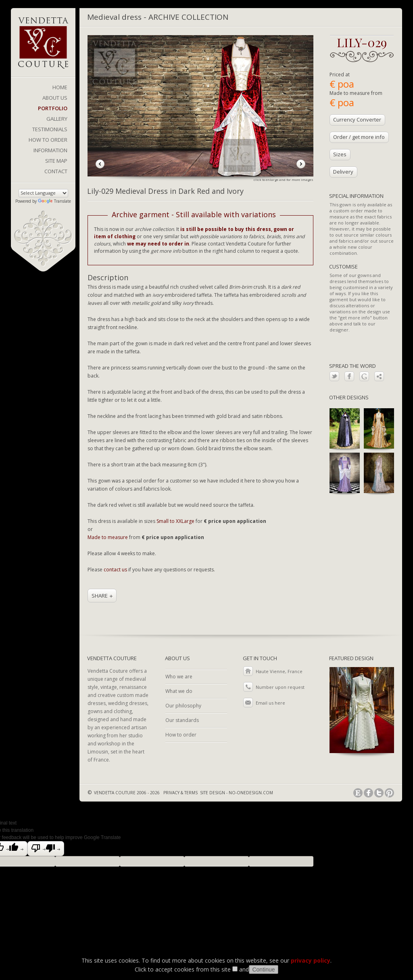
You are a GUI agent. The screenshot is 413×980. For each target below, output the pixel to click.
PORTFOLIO (53, 108)
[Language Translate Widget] (43, 193)
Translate (54, 201)
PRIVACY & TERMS (180, 793)
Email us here (270, 703)
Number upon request (280, 687)
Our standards (182, 720)
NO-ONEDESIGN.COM (251, 793)
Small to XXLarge (175, 521)
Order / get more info (359, 137)
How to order (181, 735)
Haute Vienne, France (279, 671)
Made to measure (108, 537)
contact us (115, 570)
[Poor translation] (46, 849)
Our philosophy (183, 706)
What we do (179, 691)
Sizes (340, 154)
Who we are (179, 677)
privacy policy (311, 960)
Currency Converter (357, 120)
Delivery (343, 172)
